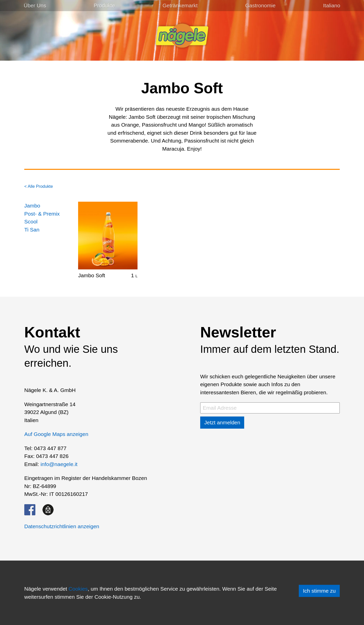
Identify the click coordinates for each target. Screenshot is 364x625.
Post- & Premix (42, 214)
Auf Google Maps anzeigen (56, 434)
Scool (31, 222)
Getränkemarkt (180, 5)
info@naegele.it (59, 464)
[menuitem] (332, 6)
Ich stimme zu (319, 591)
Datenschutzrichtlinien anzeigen (62, 526)
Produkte (104, 5)
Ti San (32, 230)
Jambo (32, 206)
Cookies (78, 589)
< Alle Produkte (39, 186)
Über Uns (35, 5)
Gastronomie (260, 5)
